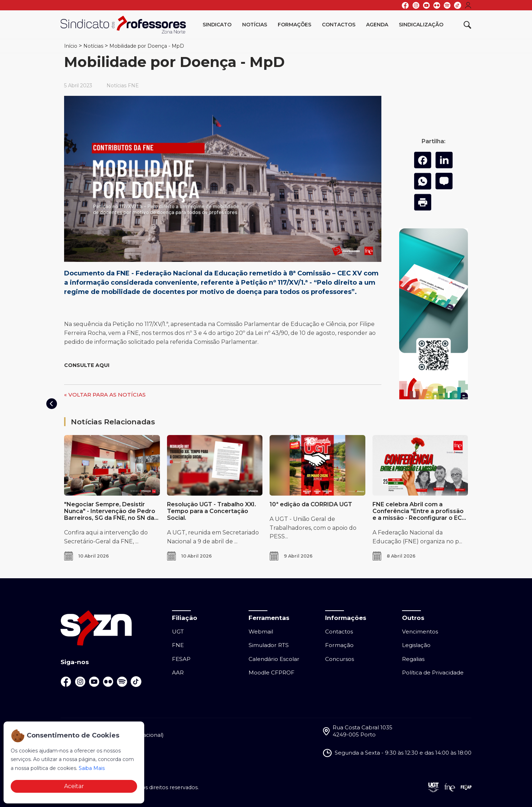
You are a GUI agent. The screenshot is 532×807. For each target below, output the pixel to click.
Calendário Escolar (274, 659)
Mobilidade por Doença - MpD (147, 46)
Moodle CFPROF (272, 672)
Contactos (339, 25)
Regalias (413, 659)
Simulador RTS (269, 645)
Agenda (377, 25)
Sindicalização (421, 25)
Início (71, 46)
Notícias (255, 25)
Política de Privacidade (433, 672)
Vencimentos (420, 632)
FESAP (181, 659)
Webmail (261, 632)
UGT (178, 632)
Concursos (340, 659)
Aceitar (74, 786)
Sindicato (217, 25)
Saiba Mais (92, 768)
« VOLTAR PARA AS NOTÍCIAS (105, 395)
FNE (178, 645)
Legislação (416, 645)
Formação (339, 645)
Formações (294, 25)
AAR (178, 672)
